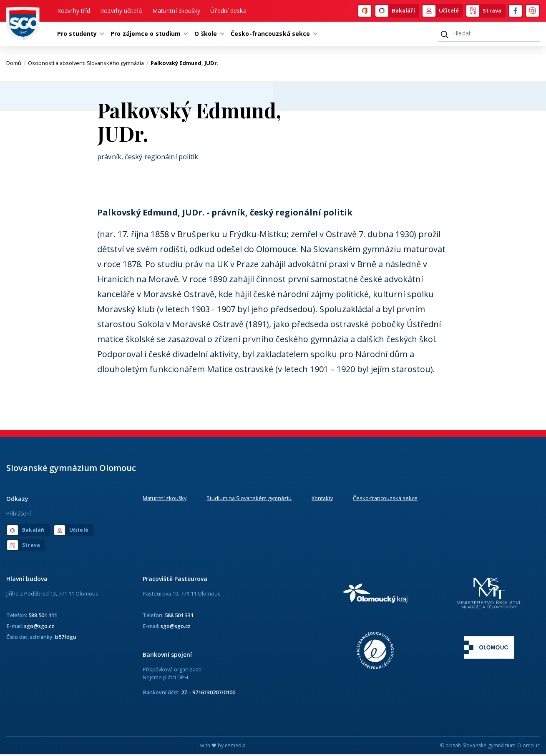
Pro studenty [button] (79, 35)
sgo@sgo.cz (39, 627)
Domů (16, 65)
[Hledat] (489, 35)
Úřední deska (228, 11)
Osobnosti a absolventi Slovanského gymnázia (88, 65)
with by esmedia (223, 747)
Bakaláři (395, 11)
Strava (484, 11)
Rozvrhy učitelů (121, 11)
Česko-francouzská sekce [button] (272, 35)
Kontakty (322, 499)
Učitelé (441, 11)
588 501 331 (179, 616)
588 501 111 (43, 616)
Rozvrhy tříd (74, 11)
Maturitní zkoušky (176, 11)
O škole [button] (208, 35)
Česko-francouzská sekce (385, 499)
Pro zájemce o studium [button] (148, 35)
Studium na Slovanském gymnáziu (249, 499)
